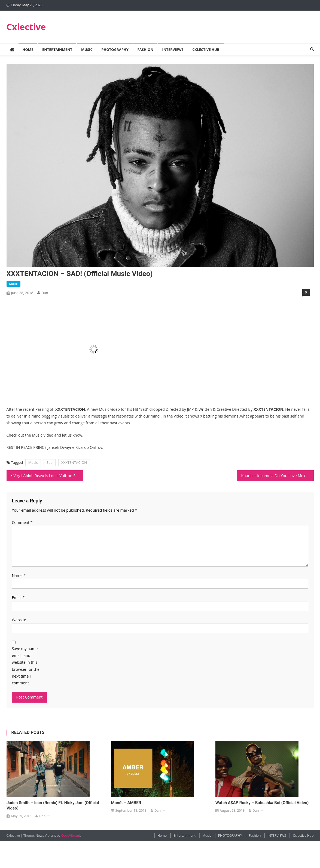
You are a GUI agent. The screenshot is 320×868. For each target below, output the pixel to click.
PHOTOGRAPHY (115, 50)
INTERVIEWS (173, 50)
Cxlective (26, 27)
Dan (45, 293)
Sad (50, 462)
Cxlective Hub (206, 50)
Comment (22, 522)
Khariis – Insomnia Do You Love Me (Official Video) (278, 476)
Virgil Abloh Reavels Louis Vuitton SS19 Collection (48, 476)
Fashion (145, 50)
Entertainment (57, 50)
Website (19, 620)
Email (18, 597)
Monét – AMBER (126, 803)
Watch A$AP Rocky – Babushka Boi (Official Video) (262, 803)
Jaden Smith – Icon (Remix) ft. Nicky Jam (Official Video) (53, 805)
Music (87, 50)
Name (19, 575)
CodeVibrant (71, 835)
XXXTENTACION (74, 462)
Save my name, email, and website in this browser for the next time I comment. (26, 666)
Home (28, 50)
